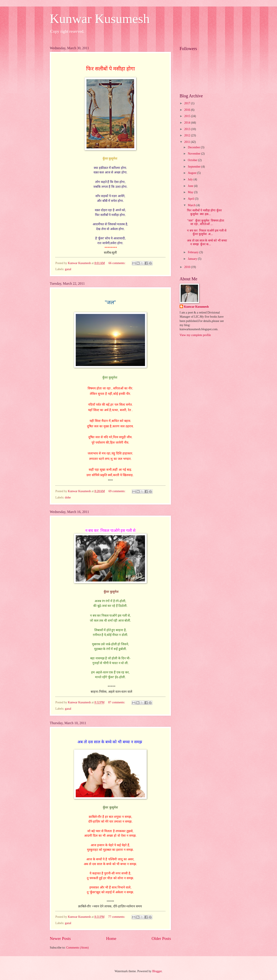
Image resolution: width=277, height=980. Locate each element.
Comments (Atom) (77, 948)
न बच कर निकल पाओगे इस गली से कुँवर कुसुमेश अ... (207, 232)
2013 (188, 129)
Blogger (157, 971)
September (195, 167)
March (192, 205)
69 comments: (117, 491)
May (191, 192)
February (194, 252)
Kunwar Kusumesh (100, 19)
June (191, 186)
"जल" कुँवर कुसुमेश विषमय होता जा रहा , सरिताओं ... (206, 222)
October (193, 160)
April (191, 199)
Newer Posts (60, 938)
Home (111, 938)
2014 (188, 123)
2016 (188, 110)
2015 (188, 116)
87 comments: (117, 702)
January (193, 259)
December (194, 147)
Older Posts (161, 938)
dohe (68, 497)
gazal (68, 269)
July (191, 179)
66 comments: (117, 263)
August (192, 173)
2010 (188, 267)
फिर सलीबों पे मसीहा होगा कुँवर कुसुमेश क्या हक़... (204, 212)
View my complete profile (195, 335)
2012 (188, 135)
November (195, 154)
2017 (188, 103)
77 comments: (117, 917)
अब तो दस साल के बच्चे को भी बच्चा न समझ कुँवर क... (207, 242)
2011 (188, 142)
